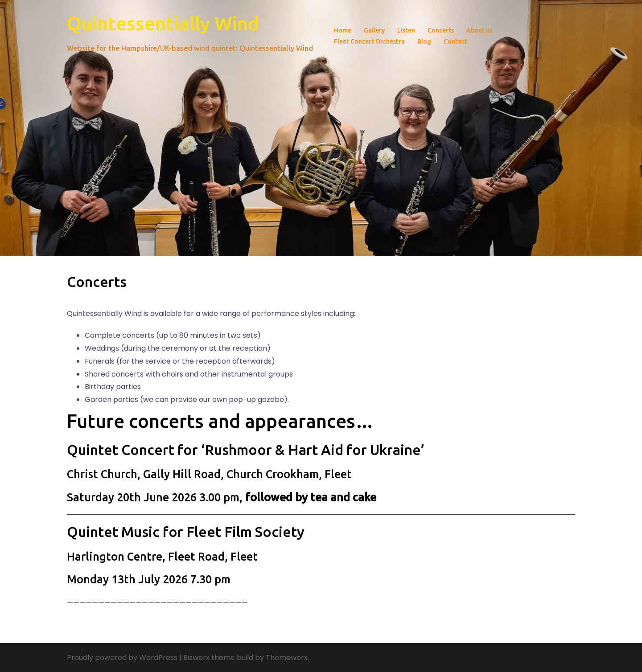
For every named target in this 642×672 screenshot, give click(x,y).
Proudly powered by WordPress (122, 658)
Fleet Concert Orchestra (369, 41)
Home (343, 30)
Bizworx (196, 658)
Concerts (441, 30)
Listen (406, 30)
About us (479, 30)
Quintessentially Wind (163, 23)
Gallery (374, 30)
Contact (455, 41)
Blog (424, 41)
